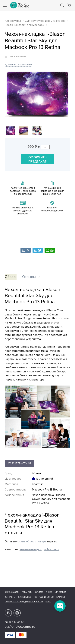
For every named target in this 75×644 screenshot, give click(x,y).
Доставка (61, 592)
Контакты (10, 597)
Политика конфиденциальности (24, 602)
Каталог (61, 597)
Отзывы (29, 277)
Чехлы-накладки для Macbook (24, 25)
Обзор (10, 277)
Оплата (39, 592)
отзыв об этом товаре (32, 542)
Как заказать (12, 592)
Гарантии (27, 592)
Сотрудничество (44, 597)
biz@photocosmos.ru (20, 627)
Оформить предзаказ (37, 159)
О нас (49, 592)
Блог (48, 602)
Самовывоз (25, 597)
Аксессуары (13, 21)
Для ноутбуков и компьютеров (45, 21)
